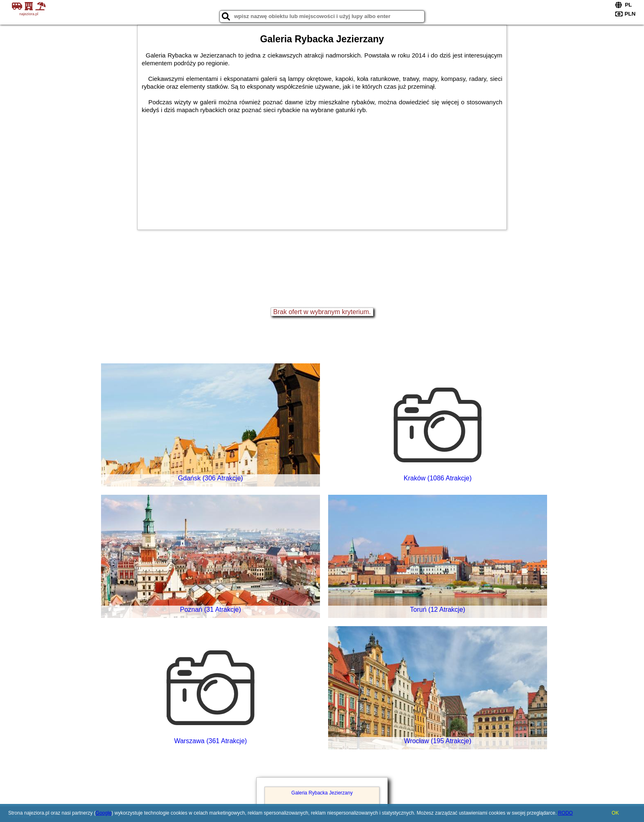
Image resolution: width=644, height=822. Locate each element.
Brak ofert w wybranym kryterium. (322, 312)
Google (104, 813)
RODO (566, 813)
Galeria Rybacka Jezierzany (322, 793)
